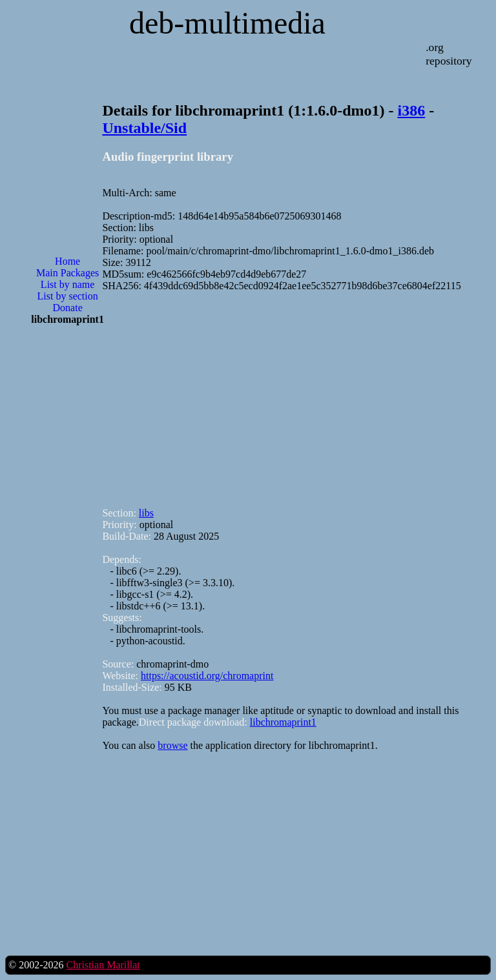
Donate (68, 308)
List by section (68, 296)
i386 (411, 110)
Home (67, 261)
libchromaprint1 (283, 722)
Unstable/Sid (144, 128)
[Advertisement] (68, 542)
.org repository (449, 54)
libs (146, 513)
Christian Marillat (103, 965)
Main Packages (67, 273)
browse (172, 745)
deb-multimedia (227, 23)
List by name (68, 284)
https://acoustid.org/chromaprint (207, 676)
